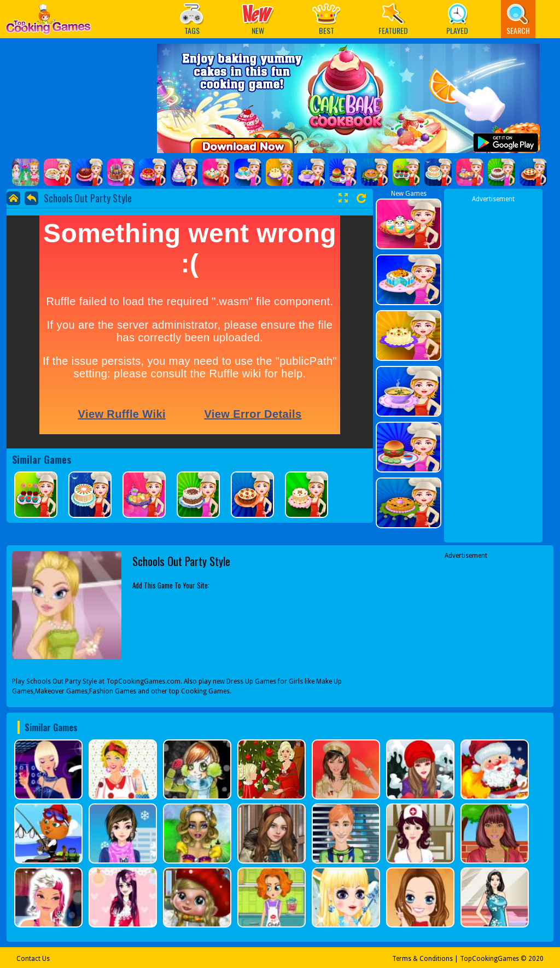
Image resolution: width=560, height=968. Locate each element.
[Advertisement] (493, 368)
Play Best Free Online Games (48, 22)
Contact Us (33, 959)
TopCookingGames (489, 959)
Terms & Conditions (422, 959)
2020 (536, 959)
